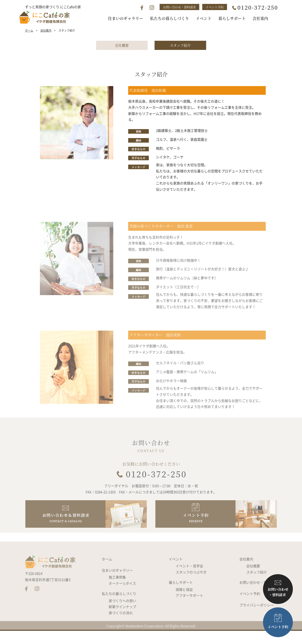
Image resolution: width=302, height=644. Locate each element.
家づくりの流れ (121, 627)
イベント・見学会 (189, 580)
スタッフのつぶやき (191, 586)
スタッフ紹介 (180, 54)
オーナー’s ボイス (122, 597)
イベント (176, 573)
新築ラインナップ (122, 621)
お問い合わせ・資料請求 (179, 7)
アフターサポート (189, 609)
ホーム (29, 40)
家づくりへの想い (122, 615)
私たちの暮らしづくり (119, 608)
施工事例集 (117, 591)
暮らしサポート (181, 596)
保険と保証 (184, 603)
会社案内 (46, 40)
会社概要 (122, 54)
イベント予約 (215, 7)
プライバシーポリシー (257, 619)
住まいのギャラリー (117, 584)
